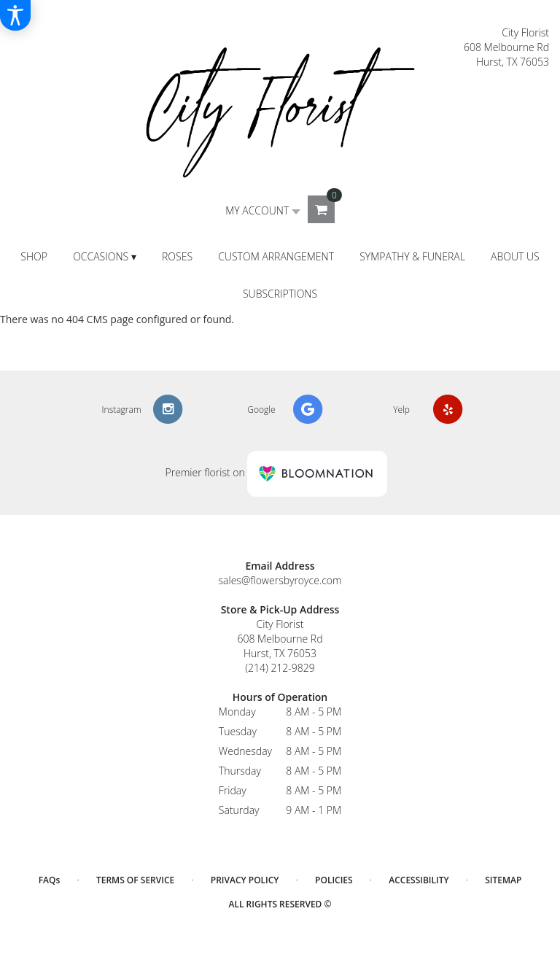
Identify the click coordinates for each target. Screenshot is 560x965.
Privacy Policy (245, 880)
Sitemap (503, 880)
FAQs (50, 880)
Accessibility (419, 880)
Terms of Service (135, 880)
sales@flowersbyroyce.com (280, 580)
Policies (334, 880)
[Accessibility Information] (15, 15)
